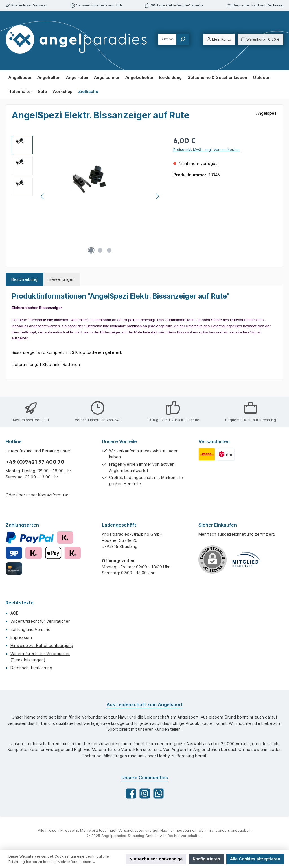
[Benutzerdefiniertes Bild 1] (207, 454)
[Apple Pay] (53, 553)
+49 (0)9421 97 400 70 (35, 462)
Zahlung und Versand (30, 629)
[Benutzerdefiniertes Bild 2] (226, 454)
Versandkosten (131, 830)
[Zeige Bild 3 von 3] (109, 250)
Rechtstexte (20, 603)
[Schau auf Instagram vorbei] (145, 793)
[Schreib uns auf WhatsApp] (158, 793)
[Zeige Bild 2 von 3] (100, 250)
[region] (87, 196)
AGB (15, 613)
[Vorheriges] (43, 196)
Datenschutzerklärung (31, 668)
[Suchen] (183, 39)
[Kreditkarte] (14, 568)
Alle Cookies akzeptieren (255, 859)
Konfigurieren (206, 859)
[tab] (24, 279)
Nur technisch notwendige (156, 859)
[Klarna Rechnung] (65, 537)
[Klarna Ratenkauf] (33, 553)
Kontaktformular (53, 495)
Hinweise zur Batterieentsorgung (42, 645)
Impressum (21, 637)
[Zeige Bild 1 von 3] (91, 250)
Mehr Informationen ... (76, 862)
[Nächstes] (157, 196)
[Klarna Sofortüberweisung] (73, 553)
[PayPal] (30, 537)
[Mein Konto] (219, 39)
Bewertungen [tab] (62, 279)
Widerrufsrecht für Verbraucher (40, 621)
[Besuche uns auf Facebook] (131, 793)
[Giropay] (14, 553)
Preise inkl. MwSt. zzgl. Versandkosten (206, 150)
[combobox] (167, 39)
